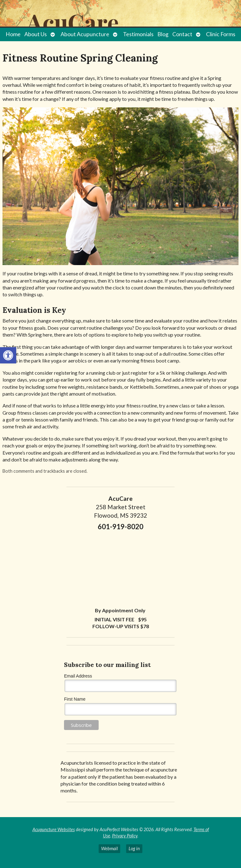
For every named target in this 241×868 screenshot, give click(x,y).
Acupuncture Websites (54, 829)
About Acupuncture (85, 34)
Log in (134, 848)
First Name (75, 699)
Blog (163, 34)
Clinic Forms (221, 34)
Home (13, 34)
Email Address (78, 676)
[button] (8, 355)
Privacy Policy (125, 836)
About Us (36, 34)
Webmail (109, 848)
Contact (182, 34)
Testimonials (138, 34)
